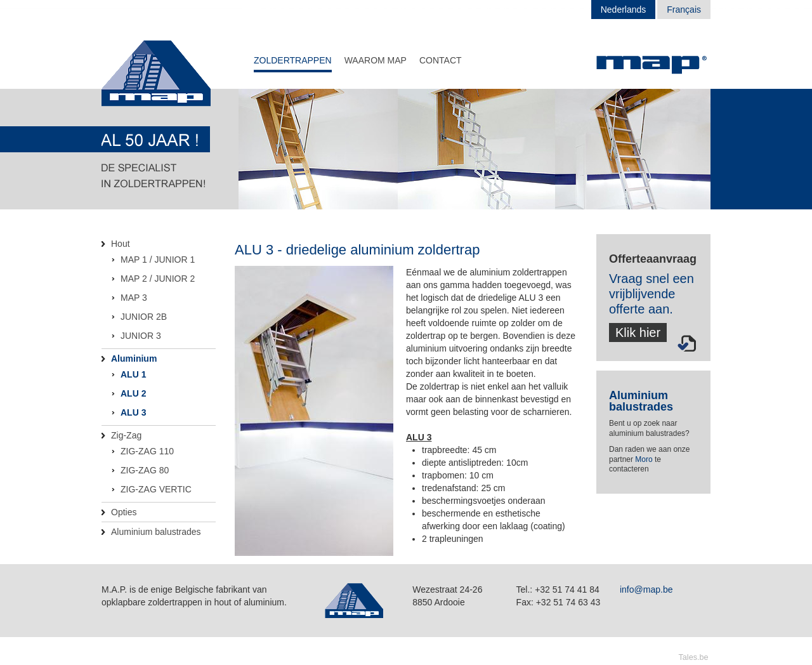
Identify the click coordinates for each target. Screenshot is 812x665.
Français (684, 10)
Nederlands (624, 10)
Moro (644, 459)
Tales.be (694, 657)
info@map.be (646, 589)
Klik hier (638, 332)
